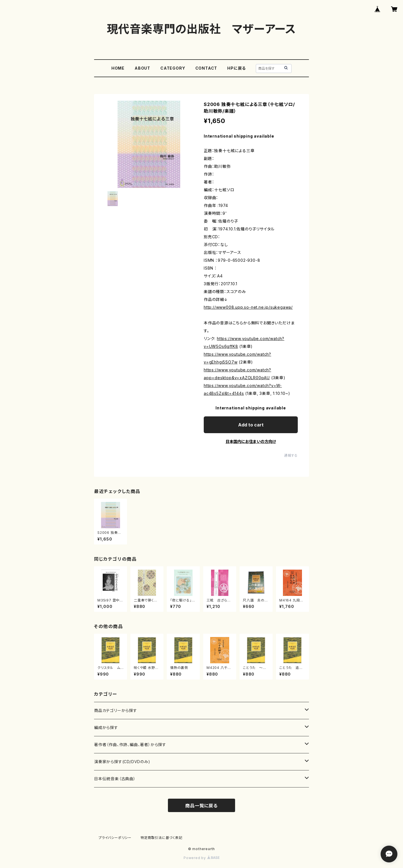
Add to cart (251, 425)
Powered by (201, 858)
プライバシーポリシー (115, 838)
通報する (291, 455)
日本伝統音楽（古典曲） (115, 779)
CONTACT (206, 68)
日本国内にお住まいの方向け (251, 441)
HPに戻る (236, 68)
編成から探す (106, 727)
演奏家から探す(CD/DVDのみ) (122, 762)
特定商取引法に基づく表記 (161, 838)
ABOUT (142, 68)
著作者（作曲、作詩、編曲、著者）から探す (130, 745)
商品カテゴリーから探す (116, 710)
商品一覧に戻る (201, 806)
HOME (118, 68)
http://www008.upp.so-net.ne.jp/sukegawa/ (248, 307)
